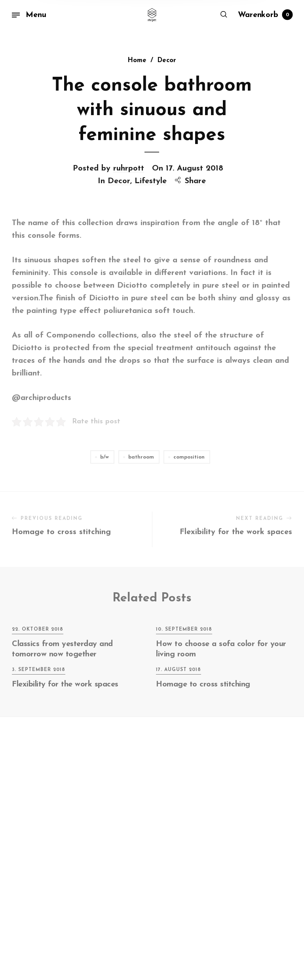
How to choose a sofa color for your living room (221, 649)
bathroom (141, 457)
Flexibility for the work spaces (65, 684)
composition (189, 457)
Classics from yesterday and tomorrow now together (62, 649)
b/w (104, 457)
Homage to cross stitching (203, 684)
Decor (119, 172)
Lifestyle (151, 172)
